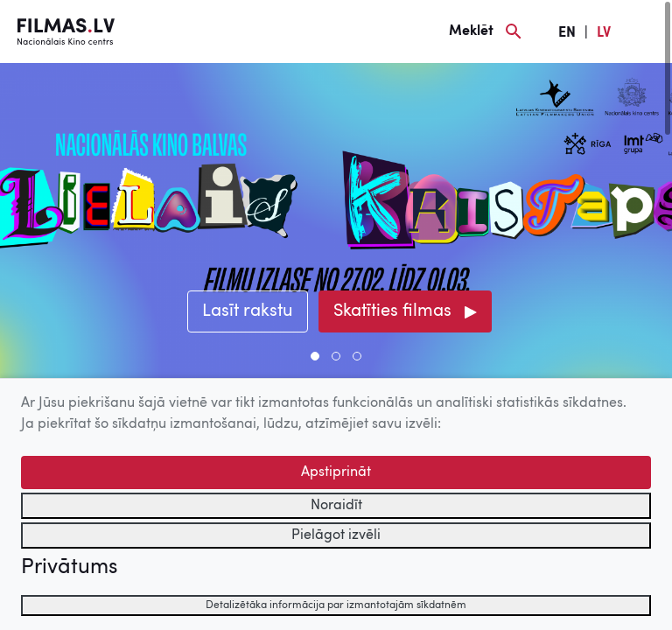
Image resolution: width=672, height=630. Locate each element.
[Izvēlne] (646, 31)
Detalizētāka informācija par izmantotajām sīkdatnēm (336, 605)
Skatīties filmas (392, 311)
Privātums (69, 568)
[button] (315, 356)
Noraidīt (336, 506)
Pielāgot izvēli (336, 535)
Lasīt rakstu (248, 311)
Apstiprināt (336, 472)
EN (567, 33)
